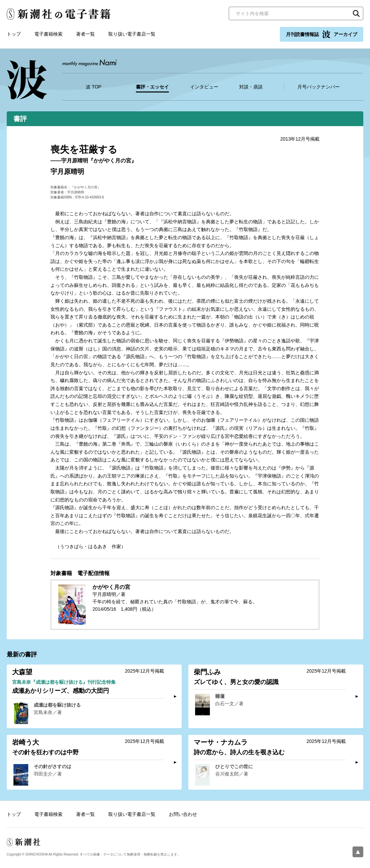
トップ (14, 34)
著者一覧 (85, 34)
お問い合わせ (183, 814)
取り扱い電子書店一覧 (132, 34)
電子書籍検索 (48, 34)
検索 (356, 13)
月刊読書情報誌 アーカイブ (322, 34)
